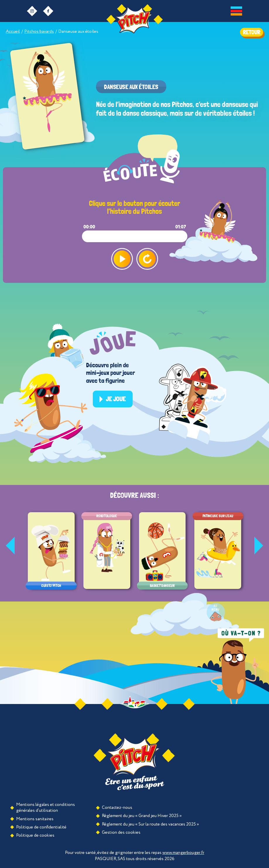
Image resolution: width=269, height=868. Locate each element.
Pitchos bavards (39, 31)
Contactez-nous (117, 808)
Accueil (13, 31)
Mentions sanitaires (35, 819)
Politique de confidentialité (41, 827)
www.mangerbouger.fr (183, 853)
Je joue (116, 399)
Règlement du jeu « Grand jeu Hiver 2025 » (142, 816)
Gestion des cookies (121, 832)
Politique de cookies (35, 835)
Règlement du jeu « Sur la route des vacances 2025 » (150, 824)
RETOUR (252, 32)
